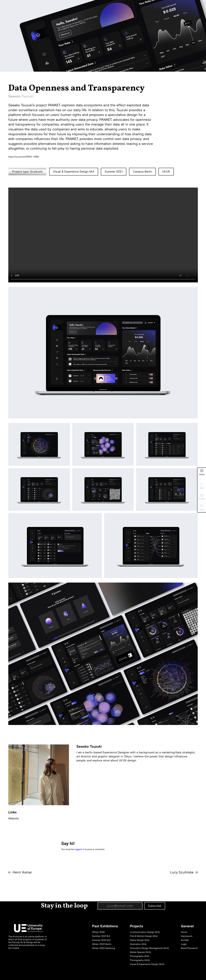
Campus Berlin (142, 172)
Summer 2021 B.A (101, 936)
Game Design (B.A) (140, 940)
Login (184, 944)
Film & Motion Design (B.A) (144, 936)
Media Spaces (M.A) (140, 952)
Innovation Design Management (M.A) (149, 948)
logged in (79, 849)
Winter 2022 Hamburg (104, 948)
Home (202, 472)
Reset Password (189, 948)
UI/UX (166, 172)
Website (14, 818)
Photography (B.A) (140, 956)
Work (202, 486)
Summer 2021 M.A (101, 940)
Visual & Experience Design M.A (74, 172)
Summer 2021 (114, 172)
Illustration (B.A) (138, 944)
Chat (202, 508)
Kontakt (185, 940)
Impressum (187, 936)
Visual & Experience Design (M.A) (147, 964)
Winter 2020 (98, 932)
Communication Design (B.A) (145, 932)
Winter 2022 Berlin (102, 944)
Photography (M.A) (140, 960)
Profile (202, 497)
